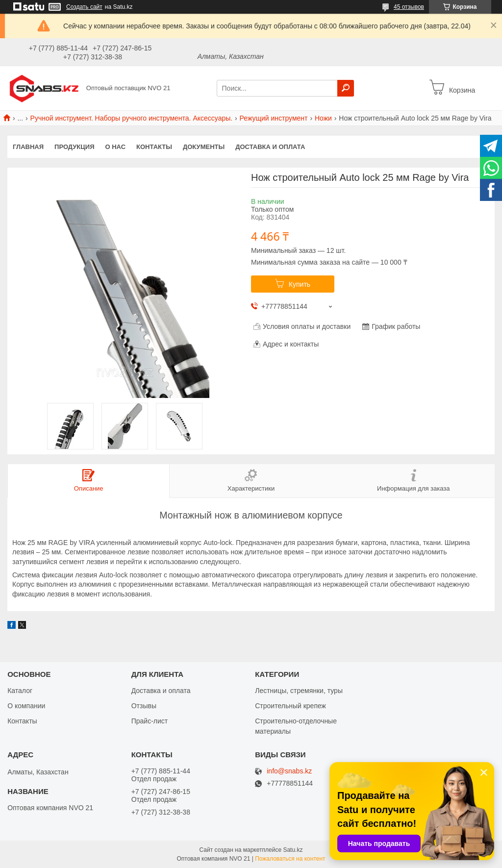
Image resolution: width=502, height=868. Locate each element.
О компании (26, 706)
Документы (204, 147)
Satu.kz (293, 850)
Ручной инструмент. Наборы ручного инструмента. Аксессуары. (132, 118)
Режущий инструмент (274, 118)
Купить (300, 284)
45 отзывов (409, 7)
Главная (28, 147)
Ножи (323, 118)
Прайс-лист (150, 721)
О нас (116, 147)
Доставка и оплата (270, 147)
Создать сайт (84, 7)
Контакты (154, 147)
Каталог (20, 691)
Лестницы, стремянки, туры (299, 691)
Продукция (74, 147)
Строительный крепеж (290, 706)
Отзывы (144, 706)
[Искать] (346, 88)
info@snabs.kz (289, 771)
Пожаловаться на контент (290, 859)
